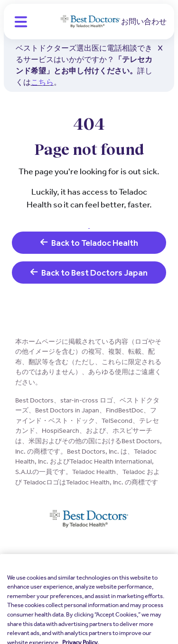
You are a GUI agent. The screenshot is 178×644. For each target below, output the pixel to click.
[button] (21, 22)
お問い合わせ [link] (144, 22)
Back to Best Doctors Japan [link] (89, 273)
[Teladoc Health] (90, 22)
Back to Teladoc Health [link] (89, 243)
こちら (42, 82)
